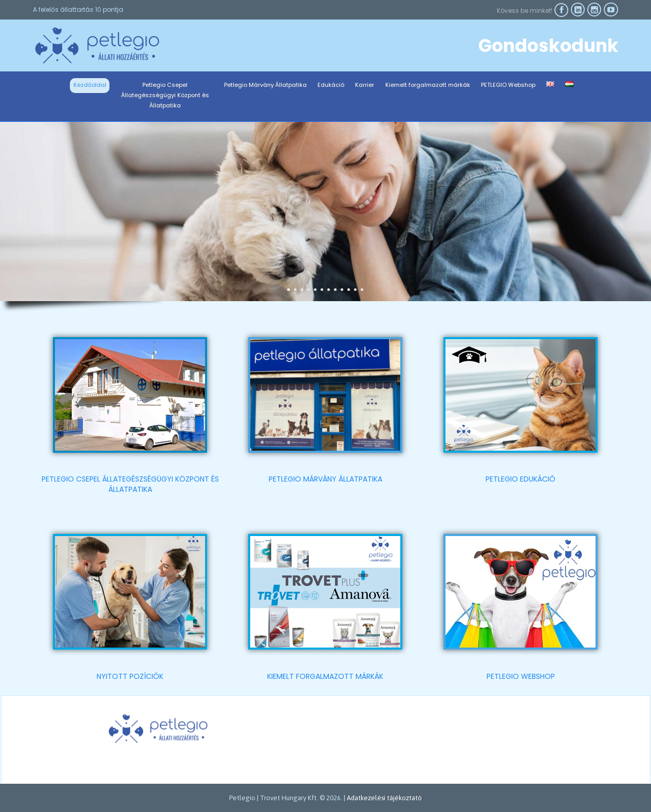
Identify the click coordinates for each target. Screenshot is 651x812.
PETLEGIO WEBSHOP (521, 676)
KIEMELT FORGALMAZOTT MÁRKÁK (325, 676)
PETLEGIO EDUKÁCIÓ (520, 479)
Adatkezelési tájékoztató (384, 798)
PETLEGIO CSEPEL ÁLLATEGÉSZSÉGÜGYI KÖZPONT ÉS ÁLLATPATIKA (130, 484)
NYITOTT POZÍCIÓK (130, 676)
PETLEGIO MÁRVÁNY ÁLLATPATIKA (325, 479)
